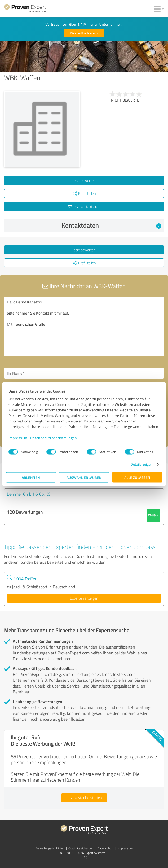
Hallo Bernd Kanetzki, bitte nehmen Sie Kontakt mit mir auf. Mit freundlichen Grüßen (84, 326)
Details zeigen (142, 464)
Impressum (18, 438)
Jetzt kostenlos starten (84, 798)
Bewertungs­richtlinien (50, 848)
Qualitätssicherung (81, 848)
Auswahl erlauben (84, 477)
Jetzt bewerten (84, 180)
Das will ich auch (84, 33)
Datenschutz (105, 848)
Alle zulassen (137, 477)
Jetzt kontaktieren (84, 207)
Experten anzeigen (84, 598)
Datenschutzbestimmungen (54, 438)
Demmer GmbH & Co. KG (29, 494)
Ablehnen (31, 477)
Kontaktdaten (112, 225)
